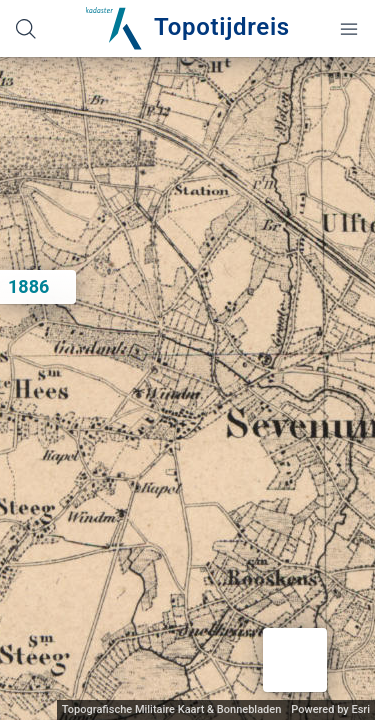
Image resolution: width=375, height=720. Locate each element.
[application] (187, 388)
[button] (295, 660)
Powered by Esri (330, 709)
